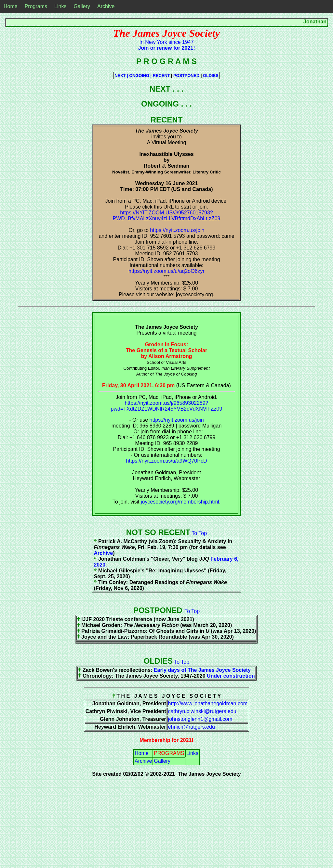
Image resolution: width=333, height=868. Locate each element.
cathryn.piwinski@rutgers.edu (202, 711)
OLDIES (211, 76)
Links (60, 6)
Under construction (231, 676)
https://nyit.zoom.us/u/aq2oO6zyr (166, 271)
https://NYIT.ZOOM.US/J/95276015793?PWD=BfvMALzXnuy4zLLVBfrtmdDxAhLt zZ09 (167, 216)
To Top (199, 533)
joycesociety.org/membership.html (180, 502)
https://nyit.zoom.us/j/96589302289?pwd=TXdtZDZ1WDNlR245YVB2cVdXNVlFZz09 (167, 406)
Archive (106, 6)
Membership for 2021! (166, 740)
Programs (36, 6)
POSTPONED (187, 76)
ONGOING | (141, 76)
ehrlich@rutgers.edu (192, 727)
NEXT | (122, 76)
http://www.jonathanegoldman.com (208, 703)
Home (11, 6)
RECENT (162, 76)
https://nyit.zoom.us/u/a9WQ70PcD (166, 461)
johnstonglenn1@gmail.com (200, 719)
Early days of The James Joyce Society (202, 670)
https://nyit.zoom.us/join (177, 230)
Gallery (82, 6)
